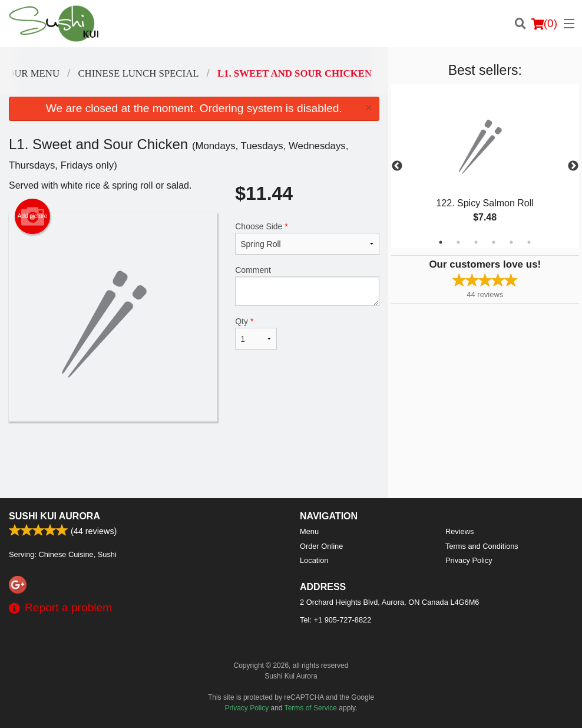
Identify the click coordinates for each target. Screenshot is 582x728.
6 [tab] (529, 242)
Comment (307, 286)
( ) (544, 24)
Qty (256, 333)
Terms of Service (311, 708)
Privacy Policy (469, 560)
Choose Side (307, 238)
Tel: (335, 620)
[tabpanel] (485, 166)
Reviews (459, 531)
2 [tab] (458, 242)
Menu (309, 531)
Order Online (321, 546)
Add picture (33, 216)
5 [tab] (511, 242)
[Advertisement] (194, 460)
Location (314, 560)
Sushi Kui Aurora (54, 516)
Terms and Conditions (482, 546)
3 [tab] (476, 242)
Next (573, 166)
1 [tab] (441, 242)
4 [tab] (494, 242)
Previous (397, 166)
